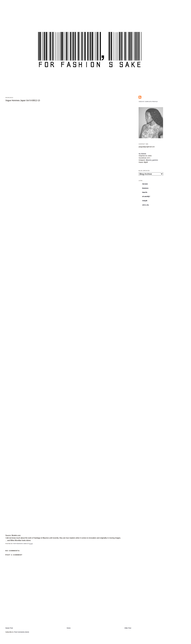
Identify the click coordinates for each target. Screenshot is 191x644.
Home (69, 628)
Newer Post (9, 628)
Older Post (128, 628)
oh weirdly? (146, 196)
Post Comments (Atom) (22, 632)
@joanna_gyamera (152, 160)
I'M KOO (145, 184)
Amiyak (145, 201)
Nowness (145, 188)
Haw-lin (145, 192)
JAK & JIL (145, 205)
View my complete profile (148, 102)
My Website (142, 154)
